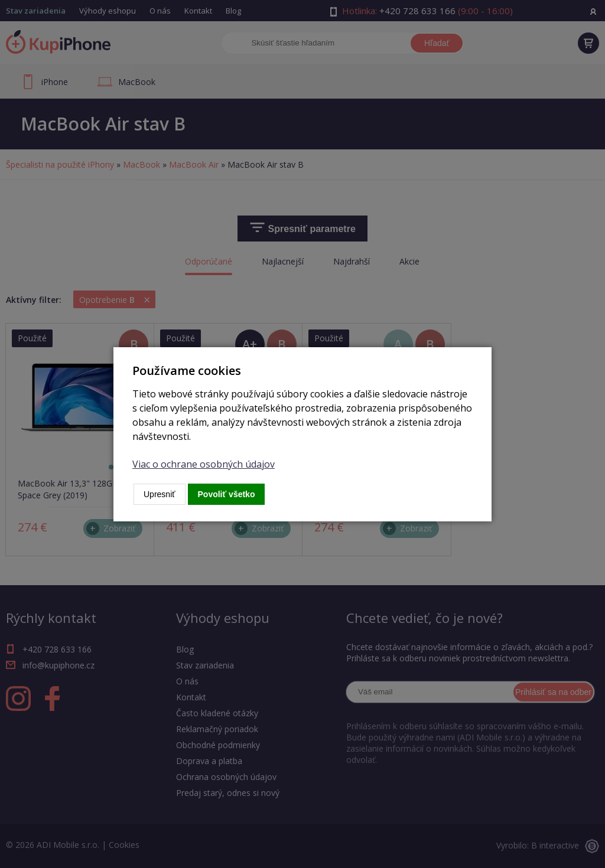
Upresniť (160, 494)
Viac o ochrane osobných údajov (204, 464)
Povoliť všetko (227, 494)
